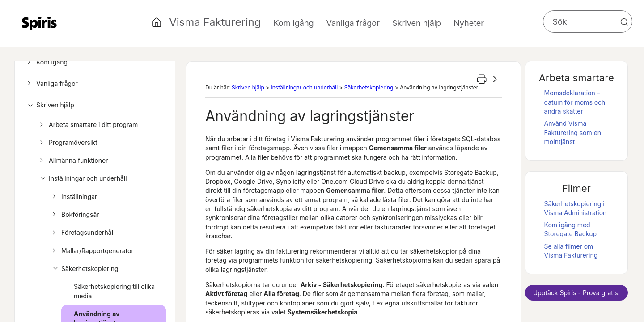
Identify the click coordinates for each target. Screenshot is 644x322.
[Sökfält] (588, 21)
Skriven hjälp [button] (417, 23)
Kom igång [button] (293, 23)
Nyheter (469, 23)
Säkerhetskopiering (84, 269)
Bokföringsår (74, 215)
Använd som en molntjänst (573, 132)
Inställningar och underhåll (82, 178)
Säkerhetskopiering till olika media (114, 291)
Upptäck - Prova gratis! (576, 293)
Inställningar (73, 197)
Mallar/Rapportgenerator (92, 251)
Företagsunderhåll (82, 233)
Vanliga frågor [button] (353, 23)
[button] (624, 22)
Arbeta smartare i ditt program (87, 125)
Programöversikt (67, 143)
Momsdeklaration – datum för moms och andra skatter (575, 102)
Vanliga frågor (51, 84)
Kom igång (46, 62)
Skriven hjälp (49, 105)
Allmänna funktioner (72, 161)
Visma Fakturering (215, 22)
